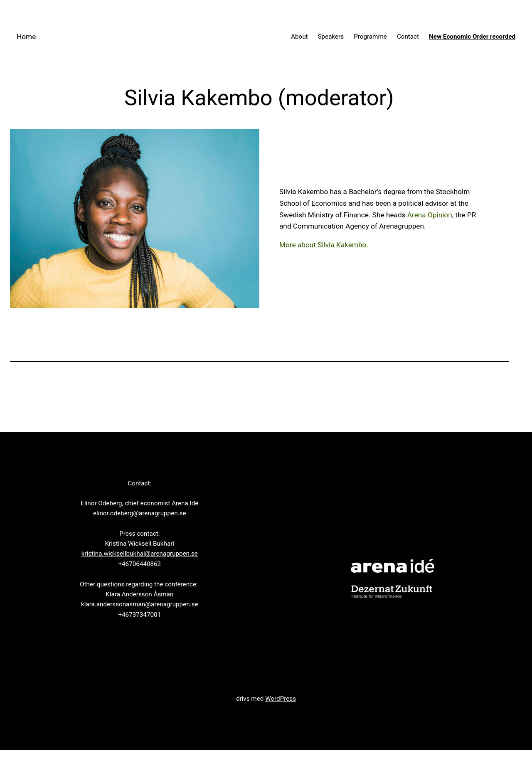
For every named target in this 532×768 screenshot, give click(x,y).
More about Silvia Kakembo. (324, 245)
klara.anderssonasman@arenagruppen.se (140, 604)
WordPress (281, 699)
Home (26, 37)
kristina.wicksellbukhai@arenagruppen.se (140, 554)
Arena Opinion (430, 215)
